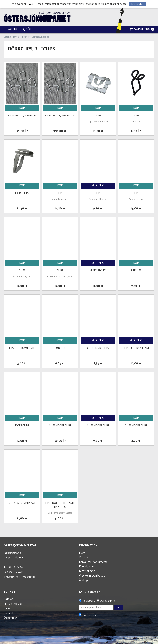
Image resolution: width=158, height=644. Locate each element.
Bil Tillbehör (24, 37)
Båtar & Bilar (10, 37)
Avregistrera (108, 601)
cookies (31, 4)
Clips (98, 116)
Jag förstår (137, 4)
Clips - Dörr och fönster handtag (60, 505)
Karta (7, 608)
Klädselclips (98, 271)
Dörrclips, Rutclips (40, 37)
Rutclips (136, 271)
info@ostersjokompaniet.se (20, 577)
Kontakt (9, 613)
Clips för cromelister (22, 348)
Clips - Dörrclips (98, 348)
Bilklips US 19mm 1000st (60, 116)
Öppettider (10, 618)
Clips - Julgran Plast (136, 348)
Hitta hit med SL (13, 604)
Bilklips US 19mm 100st (22, 116)
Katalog (9, 599)
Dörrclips (22, 193)
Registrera (89, 601)
